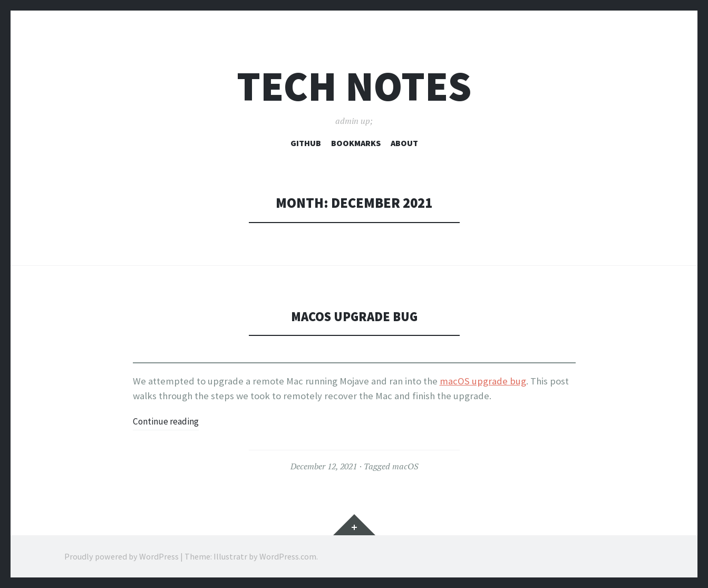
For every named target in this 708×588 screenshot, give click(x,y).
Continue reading (169, 421)
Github (306, 143)
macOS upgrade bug (483, 381)
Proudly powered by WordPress (122, 556)
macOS (405, 466)
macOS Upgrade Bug (354, 316)
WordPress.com (288, 556)
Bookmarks (356, 143)
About (404, 143)
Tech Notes (354, 86)
